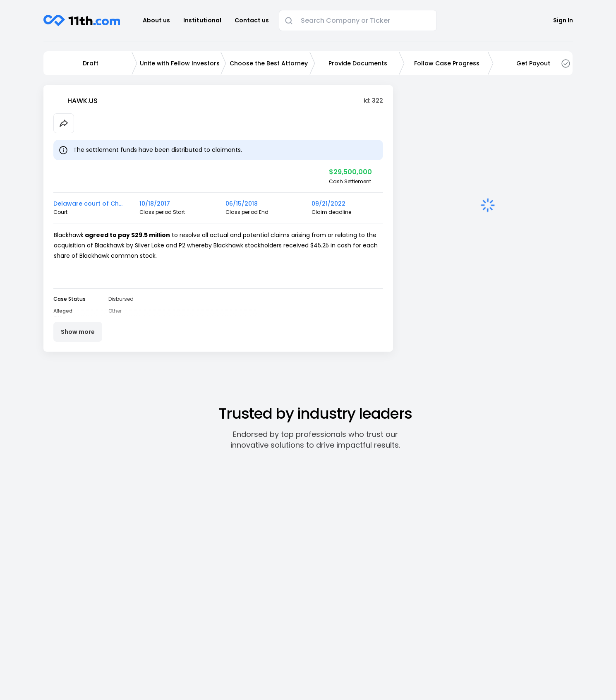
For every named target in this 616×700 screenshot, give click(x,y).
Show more (78, 332)
